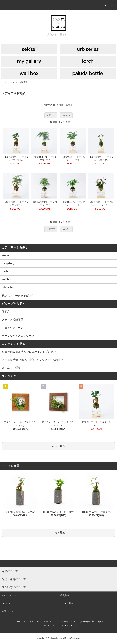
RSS (67, 625)
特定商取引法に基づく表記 (90, 622)
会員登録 (65, 595)
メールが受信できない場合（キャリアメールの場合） (34, 360)
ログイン (6, 603)
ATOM (73, 625)
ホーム (7, 82)
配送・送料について (53, 622)
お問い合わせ (8, 611)
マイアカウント (9, 595)
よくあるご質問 (11, 368)
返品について (70, 622)
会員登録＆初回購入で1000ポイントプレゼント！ (32, 352)
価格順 (60, 105)
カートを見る (67, 603)
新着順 (69, 105)
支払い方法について (32, 622)
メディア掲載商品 (20, 82)
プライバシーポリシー (51, 625)
